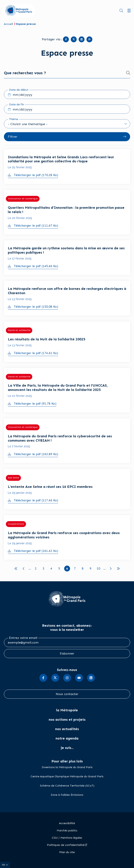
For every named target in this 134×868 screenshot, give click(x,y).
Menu (129, 11)
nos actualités (67, 729)
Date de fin (17, 104)
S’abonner (67, 653)
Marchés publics (67, 830)
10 (99, 568)
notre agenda (67, 738)
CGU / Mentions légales (67, 838)
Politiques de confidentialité (66, 845)
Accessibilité (67, 823)
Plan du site (67, 852)
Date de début (19, 90)
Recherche (121, 11)
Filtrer (13, 137)
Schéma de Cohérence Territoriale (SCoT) (67, 786)
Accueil (8, 24)
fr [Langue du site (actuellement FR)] (4, 865)
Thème (13, 119)
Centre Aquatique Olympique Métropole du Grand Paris (67, 776)
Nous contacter (67, 694)
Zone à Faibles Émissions (67, 795)
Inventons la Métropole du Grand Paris (67, 767)
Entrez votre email (23, 638)
